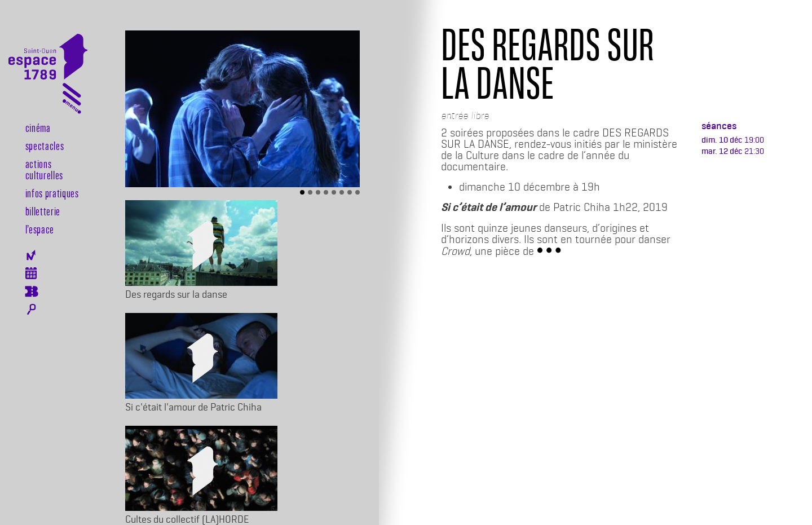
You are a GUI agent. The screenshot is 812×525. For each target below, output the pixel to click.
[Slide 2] (310, 192)
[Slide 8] (358, 192)
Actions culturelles (44, 169)
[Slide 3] (318, 192)
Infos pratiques (52, 193)
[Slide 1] (302, 192)
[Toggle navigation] (72, 101)
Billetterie (43, 211)
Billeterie (31, 292)
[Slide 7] (350, 192)
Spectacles (45, 145)
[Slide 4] (326, 192)
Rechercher (31, 310)
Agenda (31, 273)
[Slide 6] (342, 192)
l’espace (40, 229)
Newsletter (31, 255)
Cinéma (38, 127)
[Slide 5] (334, 192)
